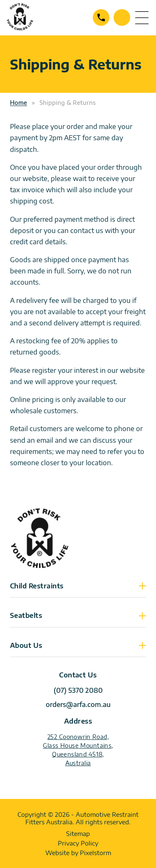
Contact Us (122, 17)
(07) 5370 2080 (101, 17)
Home (19, 103)
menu (142, 17)
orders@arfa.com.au (78, 704)
